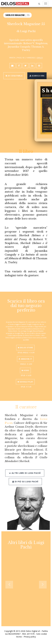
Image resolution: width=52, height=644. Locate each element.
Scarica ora (37, 76)
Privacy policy (30, 637)
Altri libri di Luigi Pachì (25, 469)
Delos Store (25, 345)
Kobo (25, 368)
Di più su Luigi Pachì (25, 478)
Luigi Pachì (28, 31)
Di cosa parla (14, 76)
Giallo (40, 58)
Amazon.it (25, 356)
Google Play (25, 379)
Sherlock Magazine (15, 15)
